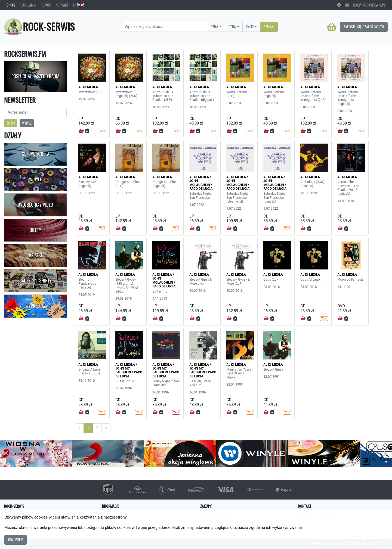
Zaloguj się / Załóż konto (364, 27)
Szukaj (269, 27)
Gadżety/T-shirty (36, 281)
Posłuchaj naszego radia (35, 76)
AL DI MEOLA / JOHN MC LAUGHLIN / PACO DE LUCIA (129, 370)
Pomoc (46, 5)
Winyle (36, 179)
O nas (11, 5)
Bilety (35, 230)
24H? (250, 27)
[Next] (106, 428)
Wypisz (27, 123)
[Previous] (79, 428)
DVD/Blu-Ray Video (35, 205)
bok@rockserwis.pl (365, 5)
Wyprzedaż (36, 306)
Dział (214, 27)
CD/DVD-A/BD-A (36, 154)
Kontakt (62, 5)
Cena (232, 27)
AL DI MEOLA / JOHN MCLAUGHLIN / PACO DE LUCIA (201, 183)
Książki (36, 255)
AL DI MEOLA (88, 87)
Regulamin (28, 5)
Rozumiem (16, 539)
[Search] (164, 27)
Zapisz (11, 123)
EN (78, 5)
